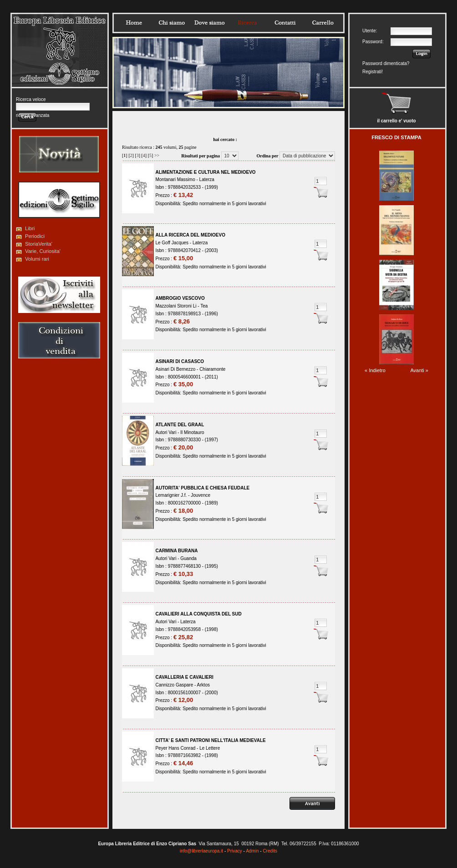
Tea (204, 306)
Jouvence (201, 495)
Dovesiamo (209, 23)
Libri (30, 228)
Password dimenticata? (386, 63)
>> (157, 155)
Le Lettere (210, 748)
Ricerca (247, 23)
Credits (270, 851)
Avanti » (419, 370)
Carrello (323, 23)
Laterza (207, 179)
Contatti (285, 23)
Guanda (188, 558)
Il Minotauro (192, 432)
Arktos (203, 685)
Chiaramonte (212, 369)
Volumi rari (37, 259)
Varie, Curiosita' (43, 251)
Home (134, 23)
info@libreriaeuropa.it (201, 851)
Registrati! (373, 72)
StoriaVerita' (39, 244)
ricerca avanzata (33, 115)
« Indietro (375, 370)
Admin (252, 851)
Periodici (35, 236)
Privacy (235, 851)
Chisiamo (172, 23)
